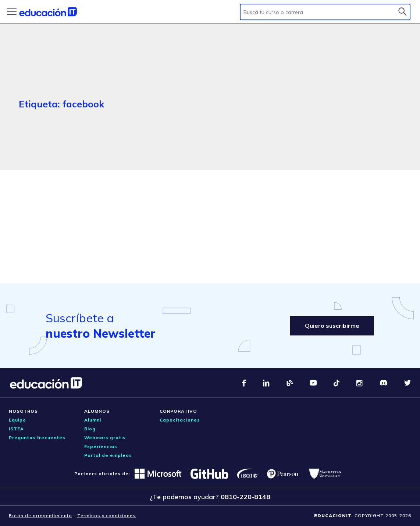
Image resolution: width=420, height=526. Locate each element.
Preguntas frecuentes (37, 438)
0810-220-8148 (245, 497)
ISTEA (16, 429)
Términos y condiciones (106, 516)
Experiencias (101, 446)
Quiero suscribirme (332, 326)
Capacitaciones (180, 420)
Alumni (93, 420)
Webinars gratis (105, 438)
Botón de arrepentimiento (40, 516)
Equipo (17, 420)
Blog (90, 429)
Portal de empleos (108, 455)
